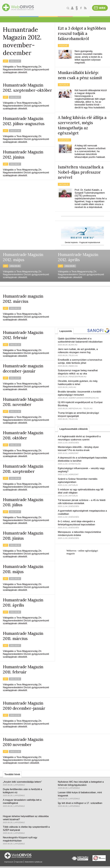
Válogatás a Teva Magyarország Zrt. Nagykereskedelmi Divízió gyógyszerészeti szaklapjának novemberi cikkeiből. (26, 760)
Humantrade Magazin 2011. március (23, 636)
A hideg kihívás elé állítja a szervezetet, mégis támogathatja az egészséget (82, 125)
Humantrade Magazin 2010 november (23, 742)
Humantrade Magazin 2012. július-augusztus (24, 121)
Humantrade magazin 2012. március (23, 299)
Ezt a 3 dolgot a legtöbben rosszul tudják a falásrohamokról (82, 33)
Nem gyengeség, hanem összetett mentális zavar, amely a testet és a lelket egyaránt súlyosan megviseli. (88, 57)
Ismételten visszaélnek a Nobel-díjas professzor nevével (81, 172)
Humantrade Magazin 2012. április (78, 257)
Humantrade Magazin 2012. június (23, 155)
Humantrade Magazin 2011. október (23, 435)
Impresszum (9, 862)
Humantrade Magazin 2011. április (23, 603)
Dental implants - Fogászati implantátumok (82, 242)
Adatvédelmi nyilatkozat (34, 862)
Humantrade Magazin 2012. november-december (22, 41)
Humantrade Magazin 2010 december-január (24, 706)
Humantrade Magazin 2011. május (23, 569)
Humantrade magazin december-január (23, 368)
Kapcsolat (19, 862)
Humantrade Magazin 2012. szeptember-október (27, 88)
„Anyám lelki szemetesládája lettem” (22, 782)
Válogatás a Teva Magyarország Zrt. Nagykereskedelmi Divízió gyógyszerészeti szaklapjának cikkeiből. (26, 70)
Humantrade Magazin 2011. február (23, 669)
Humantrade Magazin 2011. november (23, 402)
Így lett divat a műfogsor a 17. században (80, 803)
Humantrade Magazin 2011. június (23, 536)
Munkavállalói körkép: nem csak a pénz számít (80, 75)
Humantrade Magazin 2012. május (23, 257)
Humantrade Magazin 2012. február (23, 335)
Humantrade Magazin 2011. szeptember (23, 469)
